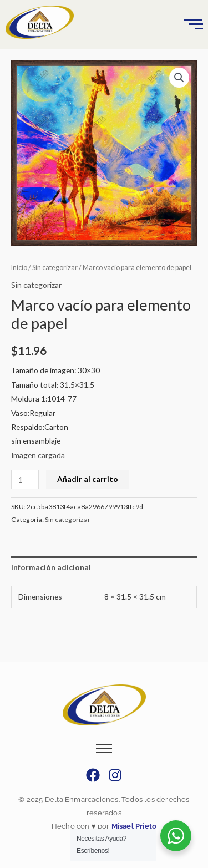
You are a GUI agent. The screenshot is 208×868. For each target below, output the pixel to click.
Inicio (19, 268)
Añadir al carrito (88, 479)
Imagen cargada (38, 455)
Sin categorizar (55, 268)
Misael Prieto (133, 826)
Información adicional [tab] (51, 567)
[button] (179, 78)
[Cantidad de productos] (25, 479)
